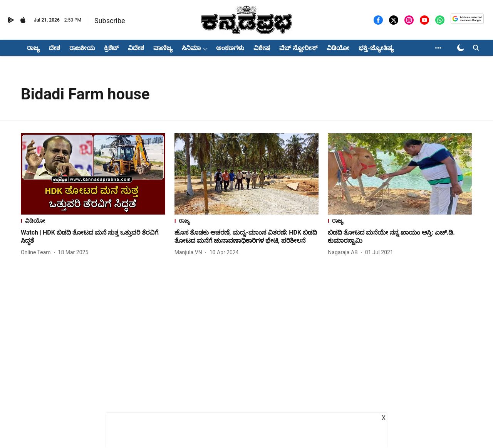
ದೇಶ (54, 48)
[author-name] (37, 253)
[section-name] (93, 222)
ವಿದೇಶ (136, 48)
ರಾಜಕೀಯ (82, 48)
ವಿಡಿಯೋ (338, 48)
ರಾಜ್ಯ (33, 48)
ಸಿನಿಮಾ (191, 48)
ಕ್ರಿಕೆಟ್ (111, 48)
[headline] (93, 237)
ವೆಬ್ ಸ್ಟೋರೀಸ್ (298, 48)
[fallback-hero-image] (93, 174)
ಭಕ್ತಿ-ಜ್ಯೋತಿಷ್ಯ (376, 48)
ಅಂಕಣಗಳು (230, 48)
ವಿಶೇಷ (262, 48)
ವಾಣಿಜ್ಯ (163, 48)
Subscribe (110, 21)
